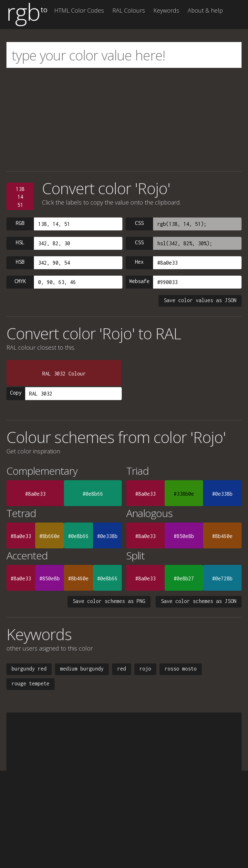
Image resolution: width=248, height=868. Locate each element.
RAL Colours (129, 10)
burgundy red (29, 669)
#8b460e (222, 536)
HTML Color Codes (79, 10)
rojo (145, 669)
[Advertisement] (124, 120)
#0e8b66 (93, 494)
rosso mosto (181, 669)
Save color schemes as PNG (109, 601)
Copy (16, 393)
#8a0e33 (35, 494)
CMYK (20, 281)
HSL (20, 242)
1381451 (20, 197)
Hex (139, 262)
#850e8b (184, 536)
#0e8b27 (184, 578)
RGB (20, 223)
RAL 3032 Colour (64, 374)
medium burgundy (82, 669)
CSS (139, 223)
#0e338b (222, 494)
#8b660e (50, 536)
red (122, 669)
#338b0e (184, 494)
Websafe (139, 281)
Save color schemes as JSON (199, 601)
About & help (205, 10)
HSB (20, 262)
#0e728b (222, 578)
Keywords (166, 10)
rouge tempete (31, 683)
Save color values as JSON (200, 300)
